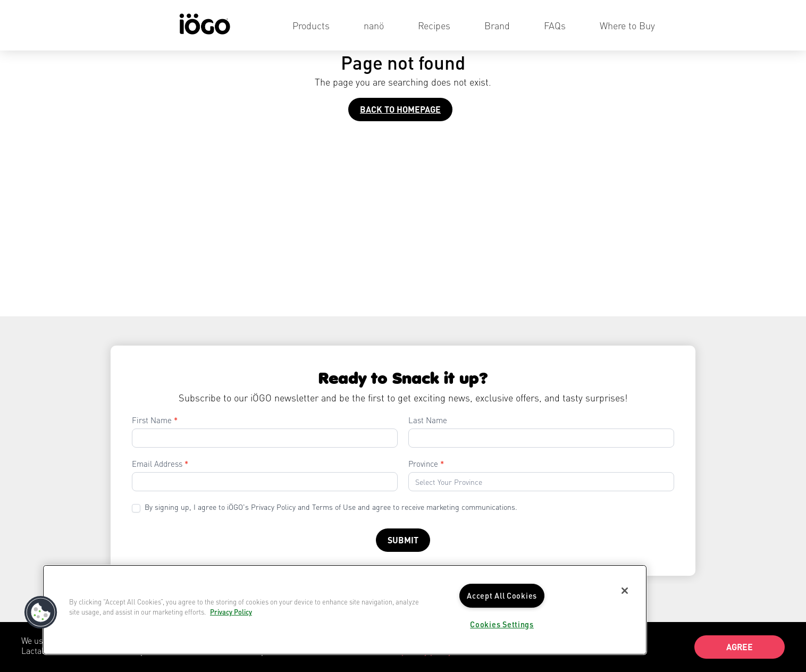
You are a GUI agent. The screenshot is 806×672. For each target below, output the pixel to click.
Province (426, 464)
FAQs (555, 25)
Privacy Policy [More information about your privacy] (231, 612)
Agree (740, 647)
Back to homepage (400, 109)
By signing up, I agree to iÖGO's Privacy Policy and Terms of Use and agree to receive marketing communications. (325, 507)
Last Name (428, 420)
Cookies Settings (502, 624)
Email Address (160, 464)
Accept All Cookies (502, 595)
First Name (155, 420)
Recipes (434, 25)
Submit (403, 540)
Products (311, 25)
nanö (374, 25)
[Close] (625, 591)
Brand (497, 25)
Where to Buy (627, 25)
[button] (41, 612)
